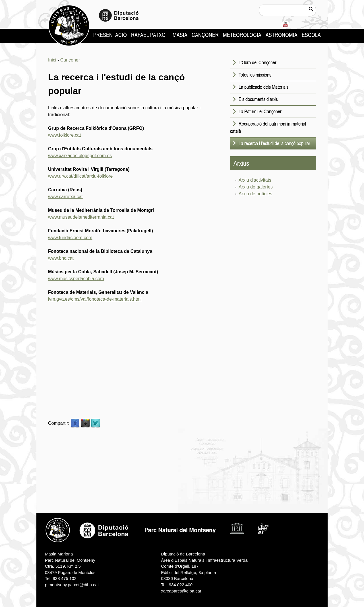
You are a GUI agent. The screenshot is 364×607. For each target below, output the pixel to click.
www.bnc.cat (61, 258)
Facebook (75, 423)
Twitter (96, 423)
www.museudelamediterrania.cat (81, 217)
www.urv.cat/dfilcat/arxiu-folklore (80, 176)
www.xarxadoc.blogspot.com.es (80, 156)
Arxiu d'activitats (255, 180)
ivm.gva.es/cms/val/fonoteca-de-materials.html (95, 299)
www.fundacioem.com (70, 238)
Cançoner (205, 35)
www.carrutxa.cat (65, 197)
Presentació (110, 35)
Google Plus (85, 423)
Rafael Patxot (150, 35)
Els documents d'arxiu (258, 99)
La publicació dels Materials (263, 87)
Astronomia (282, 35)
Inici (52, 60)
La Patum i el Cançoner (260, 111)
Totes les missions (255, 75)
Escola (311, 35)
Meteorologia (242, 35)
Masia (180, 35)
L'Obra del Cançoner (258, 62)
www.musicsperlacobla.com (76, 279)
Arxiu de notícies (255, 194)
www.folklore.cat (65, 135)
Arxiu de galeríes (256, 187)
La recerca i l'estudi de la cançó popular (274, 143)
